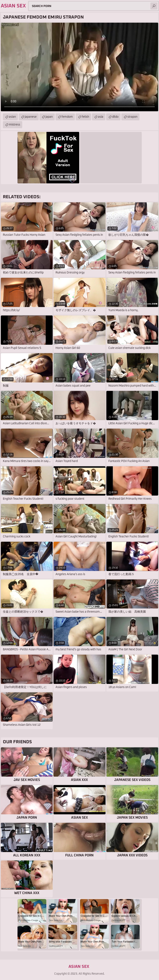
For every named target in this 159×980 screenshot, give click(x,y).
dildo (115, 117)
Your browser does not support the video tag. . (79, 67)
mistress (15, 125)
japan (49, 117)
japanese (31, 117)
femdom (67, 117)
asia (101, 117)
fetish (85, 117)
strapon (132, 117)
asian (12, 117)
